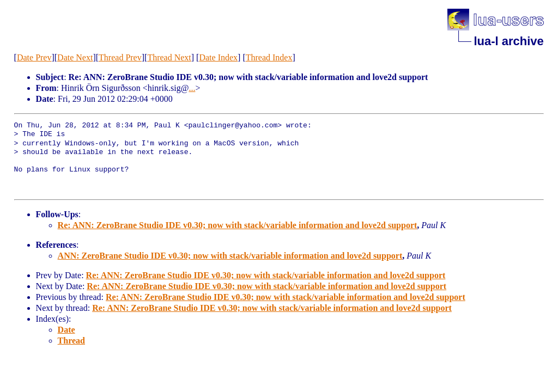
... (192, 88)
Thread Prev (120, 57)
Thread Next (169, 57)
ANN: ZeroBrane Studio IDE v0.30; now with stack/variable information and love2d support (230, 256)
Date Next (75, 57)
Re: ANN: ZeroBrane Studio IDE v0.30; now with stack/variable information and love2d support (238, 225)
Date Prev (34, 57)
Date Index (218, 57)
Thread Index (269, 57)
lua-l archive (508, 41)
